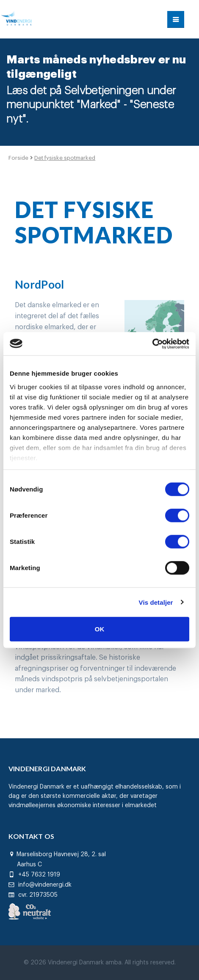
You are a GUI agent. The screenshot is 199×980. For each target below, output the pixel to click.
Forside (19, 158)
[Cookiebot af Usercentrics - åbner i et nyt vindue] (152, 344)
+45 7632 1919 (34, 875)
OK (100, 629)
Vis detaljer (156, 602)
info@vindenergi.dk (40, 885)
